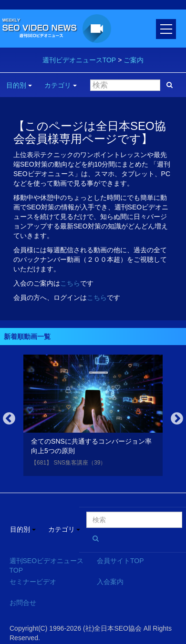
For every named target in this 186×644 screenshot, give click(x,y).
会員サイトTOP (120, 561)
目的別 (19, 85)
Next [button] (177, 419)
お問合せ (23, 603)
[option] (93, 417)
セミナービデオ (33, 582)
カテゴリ (61, 85)
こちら (70, 283)
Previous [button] (9, 419)
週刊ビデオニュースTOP (79, 60)
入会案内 (110, 582)
